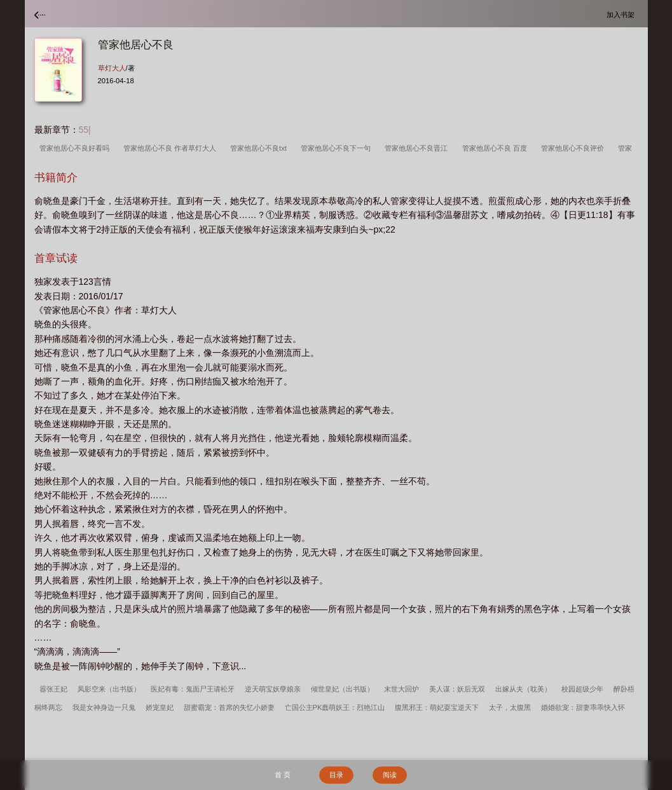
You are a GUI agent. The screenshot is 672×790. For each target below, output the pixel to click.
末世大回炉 (401, 689)
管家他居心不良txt (260, 148)
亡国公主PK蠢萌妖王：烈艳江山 (335, 707)
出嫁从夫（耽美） (523, 689)
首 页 (283, 775)
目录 (336, 775)
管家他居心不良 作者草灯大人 (172, 148)
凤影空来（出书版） (109, 689)
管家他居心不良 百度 (497, 148)
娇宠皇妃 (160, 707)
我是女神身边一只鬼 (104, 707)
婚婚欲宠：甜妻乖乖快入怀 (583, 707)
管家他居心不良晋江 (418, 148)
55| (85, 130)
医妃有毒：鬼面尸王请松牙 (193, 689)
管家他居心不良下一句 (338, 148)
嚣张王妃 (53, 689)
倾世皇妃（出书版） (342, 689)
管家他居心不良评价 (574, 148)
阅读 (390, 775)
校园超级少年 (582, 689)
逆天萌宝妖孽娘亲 (273, 689)
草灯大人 (112, 68)
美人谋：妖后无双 (457, 689)
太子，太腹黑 (510, 707)
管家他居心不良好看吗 (76, 148)
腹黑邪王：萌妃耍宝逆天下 (437, 707)
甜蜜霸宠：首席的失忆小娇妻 (229, 707)
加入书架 (622, 14)
